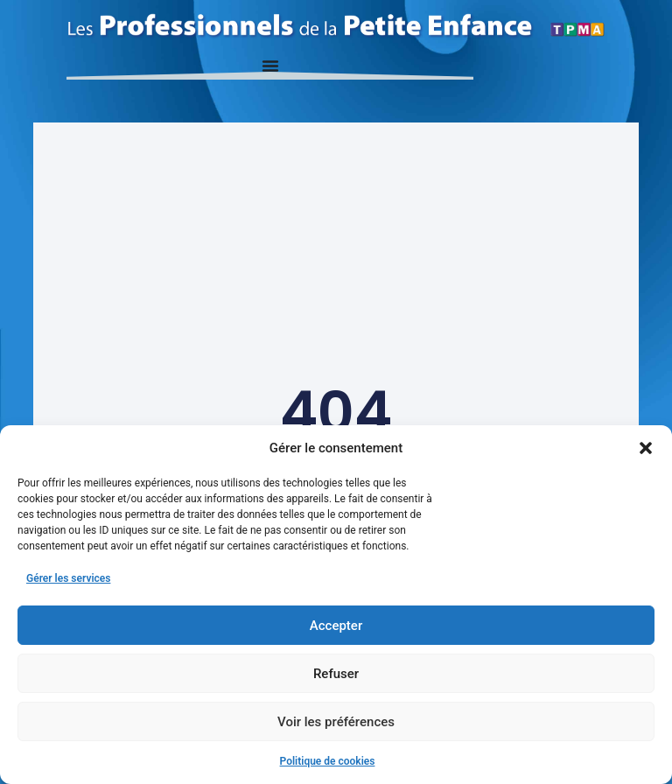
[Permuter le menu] (270, 66)
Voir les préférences (336, 722)
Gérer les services (68, 578)
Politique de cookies (328, 761)
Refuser (336, 674)
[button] (646, 448)
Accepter (336, 626)
